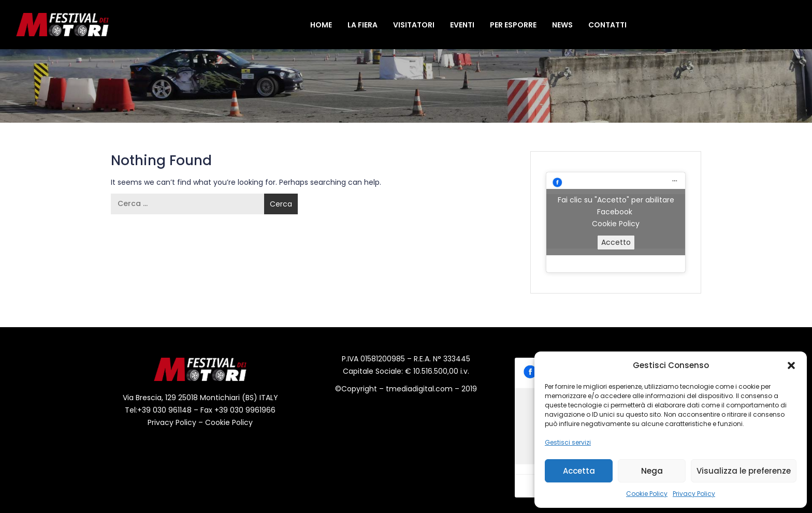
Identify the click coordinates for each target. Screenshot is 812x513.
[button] (791, 365)
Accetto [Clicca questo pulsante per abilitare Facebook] (616, 242)
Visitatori (414, 25)
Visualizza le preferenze (744, 471)
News (562, 25)
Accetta (579, 471)
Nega (652, 471)
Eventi (462, 25)
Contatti (607, 25)
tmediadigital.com (420, 389)
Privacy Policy (694, 494)
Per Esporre (513, 25)
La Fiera (363, 25)
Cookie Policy (647, 494)
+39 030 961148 (164, 410)
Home (321, 25)
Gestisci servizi (568, 442)
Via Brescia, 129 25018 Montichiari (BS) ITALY (200, 398)
